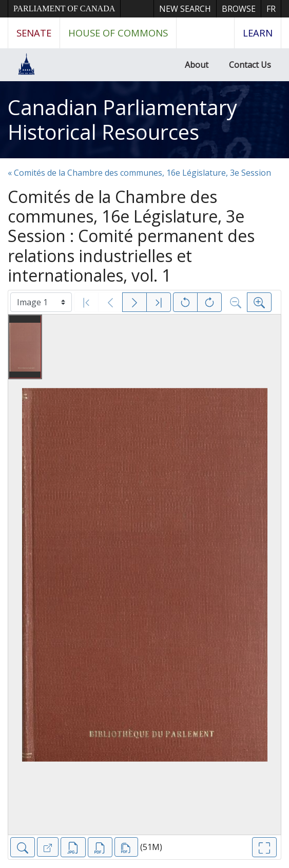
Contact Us (250, 65)
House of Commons (118, 33)
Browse (239, 9)
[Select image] (41, 302)
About (197, 65)
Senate (34, 33)
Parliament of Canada (64, 8)
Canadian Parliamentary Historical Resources (122, 119)
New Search (185, 9)
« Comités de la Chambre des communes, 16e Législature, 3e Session (139, 173)
